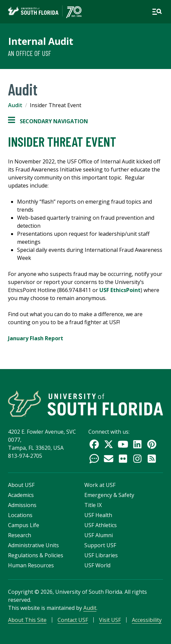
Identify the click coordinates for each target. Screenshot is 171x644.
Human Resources (31, 565)
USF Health (98, 515)
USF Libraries (101, 555)
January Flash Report (36, 338)
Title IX (93, 505)
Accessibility (147, 620)
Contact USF (73, 620)
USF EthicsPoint (120, 290)
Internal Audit (41, 41)
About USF (21, 485)
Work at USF (100, 485)
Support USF (100, 545)
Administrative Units (33, 545)
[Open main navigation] (157, 12)
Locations (20, 515)
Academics (21, 495)
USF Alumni (99, 535)
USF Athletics (101, 525)
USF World (97, 565)
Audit (15, 105)
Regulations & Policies (36, 555)
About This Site (27, 620)
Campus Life (24, 525)
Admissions (22, 505)
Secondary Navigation (48, 121)
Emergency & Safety (109, 495)
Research (20, 535)
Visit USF (110, 620)
